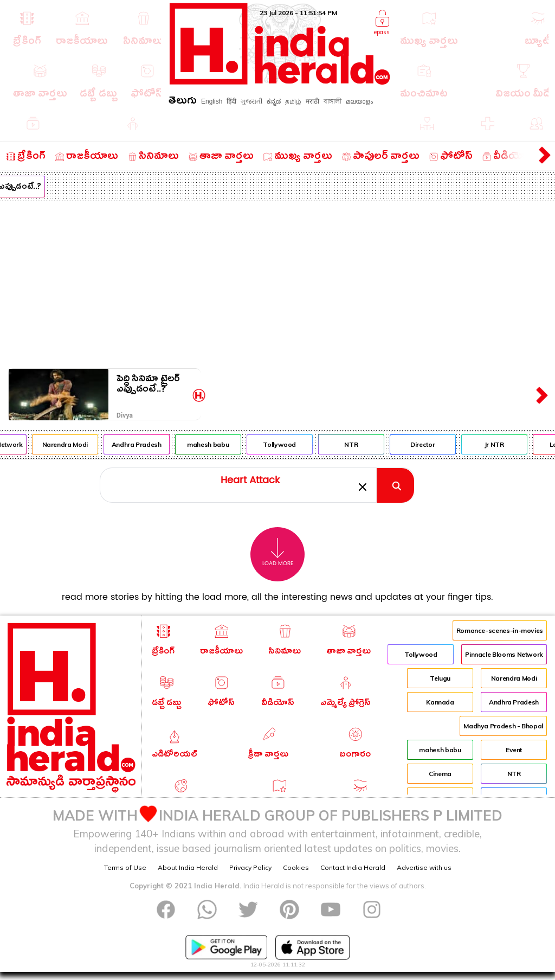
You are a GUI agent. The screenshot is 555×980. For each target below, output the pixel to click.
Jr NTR (502, 444)
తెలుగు (183, 102)
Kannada (440, 702)
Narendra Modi (73, 444)
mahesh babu (215, 444)
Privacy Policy (250, 867)
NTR (359, 444)
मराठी (312, 101)
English (212, 101)
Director (430, 444)
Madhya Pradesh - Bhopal (503, 726)
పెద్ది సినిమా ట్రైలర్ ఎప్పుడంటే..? (148, 386)
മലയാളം (359, 101)
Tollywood (287, 444)
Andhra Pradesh (144, 444)
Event (514, 750)
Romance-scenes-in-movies (500, 630)
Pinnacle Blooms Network (504, 654)
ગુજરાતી (251, 101)
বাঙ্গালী (333, 101)
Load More (278, 552)
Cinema (440, 774)
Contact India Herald (353, 867)
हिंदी (231, 101)
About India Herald (188, 867)
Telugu (440, 678)
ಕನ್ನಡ (274, 101)
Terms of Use (125, 867)
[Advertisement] (277, 283)
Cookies (296, 867)
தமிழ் (293, 101)
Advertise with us (424, 867)
